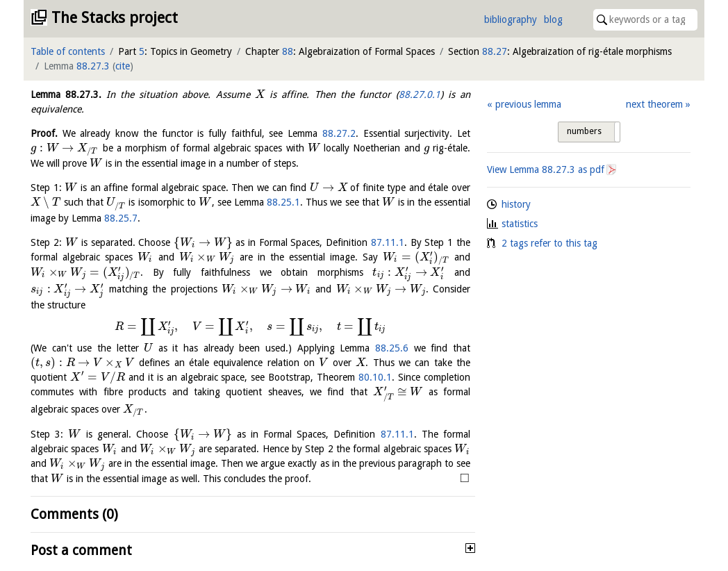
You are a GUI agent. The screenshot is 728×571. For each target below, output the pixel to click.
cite (123, 66)
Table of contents (68, 51)
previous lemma (528, 104)
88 (288, 51)
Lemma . (66, 94)
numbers (584, 131)
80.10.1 (375, 377)
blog (553, 19)
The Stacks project (115, 18)
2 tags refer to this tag (549, 243)
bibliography (511, 19)
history (516, 204)
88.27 (495, 51)
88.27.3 (93, 66)
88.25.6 (392, 348)
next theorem (654, 104)
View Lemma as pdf (546, 169)
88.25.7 (121, 218)
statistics (520, 224)
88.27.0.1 (420, 94)
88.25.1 (283, 202)
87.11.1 (388, 242)
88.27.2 (339, 133)
